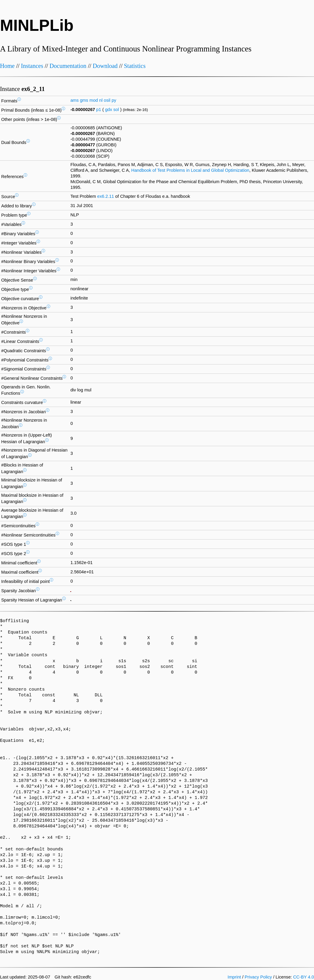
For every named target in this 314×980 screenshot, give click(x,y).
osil (107, 100)
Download (105, 66)
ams (74, 100)
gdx (109, 110)
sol (116, 110)
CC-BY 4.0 (304, 977)
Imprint (234, 977)
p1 (99, 110)
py (114, 100)
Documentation (68, 66)
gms (84, 100)
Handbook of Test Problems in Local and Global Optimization (190, 170)
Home (7, 66)
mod (94, 100)
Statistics (135, 66)
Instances (32, 66)
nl (101, 100)
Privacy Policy (258, 977)
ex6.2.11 (106, 196)
